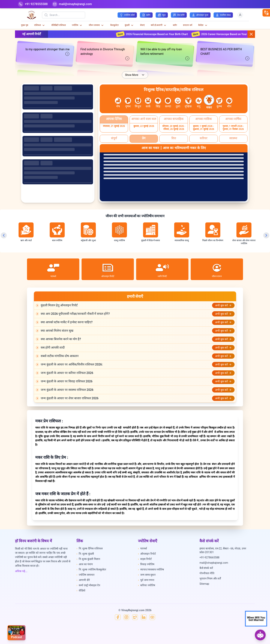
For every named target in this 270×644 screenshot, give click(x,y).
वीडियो (81, 591)
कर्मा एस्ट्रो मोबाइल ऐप (88, 585)
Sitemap (204, 584)
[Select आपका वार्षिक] (233, 119)
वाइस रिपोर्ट (145, 559)
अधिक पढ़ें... (21, 571)
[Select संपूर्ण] (114, 139)
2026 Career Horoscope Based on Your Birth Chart (234, 34)
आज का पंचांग (85, 564)
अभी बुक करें (223, 305)
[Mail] (72, 4)
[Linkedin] (144, 617)
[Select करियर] (204, 139)
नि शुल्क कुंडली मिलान (88, 559)
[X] (135, 617)
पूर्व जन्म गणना (146, 580)
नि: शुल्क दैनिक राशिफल (90, 548)
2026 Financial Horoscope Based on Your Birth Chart (160, 34)
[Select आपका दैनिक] (114, 119)
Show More (135, 75)
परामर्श (142, 548)
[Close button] (251, 34)
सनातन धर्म (188, 25)
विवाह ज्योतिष (146, 564)
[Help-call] (33, 4)
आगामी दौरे (83, 580)
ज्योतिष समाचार (85, 575)
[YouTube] (152, 617)
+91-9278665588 (209, 557)
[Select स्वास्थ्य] (233, 139)
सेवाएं (142, 25)
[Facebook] (118, 617)
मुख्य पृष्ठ (25, 25)
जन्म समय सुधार (147, 575)
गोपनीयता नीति (207, 573)
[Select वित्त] (174, 139)
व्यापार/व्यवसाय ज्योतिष (151, 569)
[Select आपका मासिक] (204, 119)
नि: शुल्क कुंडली (85, 554)
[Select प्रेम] (144, 139)
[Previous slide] (4, 235)
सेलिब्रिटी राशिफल (59, 25)
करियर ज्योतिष (147, 585)
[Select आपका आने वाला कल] (144, 119)
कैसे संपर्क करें (206, 568)
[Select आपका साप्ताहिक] (174, 119)
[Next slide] (266, 235)
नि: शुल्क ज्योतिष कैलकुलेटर (91, 569)
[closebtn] (266, 13)
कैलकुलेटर (114, 25)
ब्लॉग (175, 25)
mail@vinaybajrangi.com (214, 563)
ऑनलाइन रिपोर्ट (147, 554)
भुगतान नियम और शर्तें (210, 578)
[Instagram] (126, 617)
